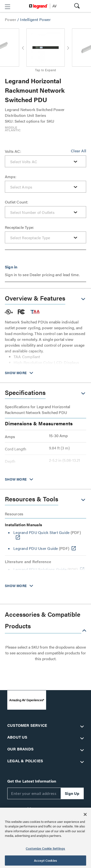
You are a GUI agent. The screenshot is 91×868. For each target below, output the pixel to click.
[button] (8, 7)
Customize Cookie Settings (45, 848)
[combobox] (45, 161)
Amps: (11, 177)
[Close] (85, 814)
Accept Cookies (45, 860)
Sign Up (72, 793)
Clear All (79, 151)
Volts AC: (13, 151)
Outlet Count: (17, 202)
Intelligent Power (35, 19)
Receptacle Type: (19, 227)
